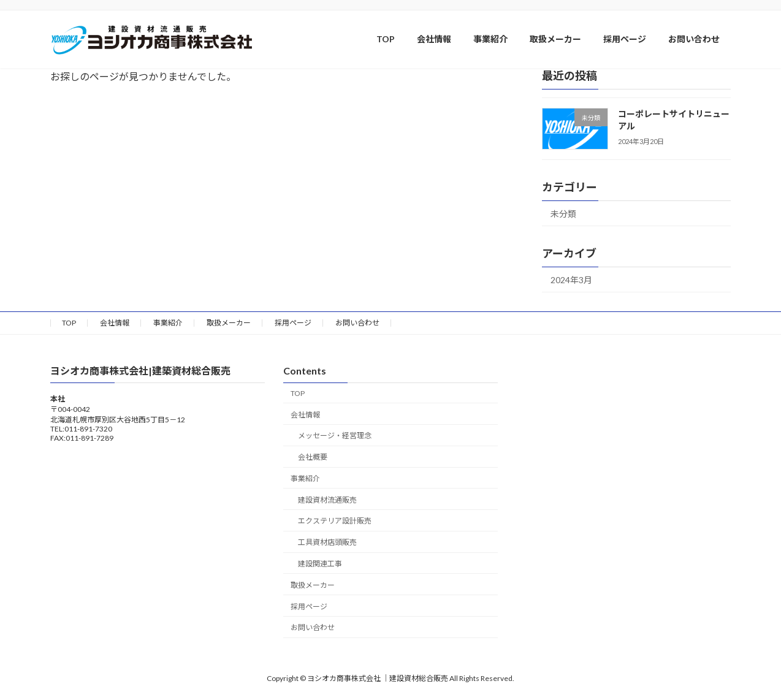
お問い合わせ (357, 323)
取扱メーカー (229, 323)
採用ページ (293, 323)
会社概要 (313, 458)
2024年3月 (571, 280)
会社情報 (115, 323)
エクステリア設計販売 (335, 521)
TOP (69, 323)
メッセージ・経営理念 (335, 436)
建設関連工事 (320, 564)
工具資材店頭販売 (327, 543)
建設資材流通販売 (327, 500)
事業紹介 (168, 323)
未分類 (563, 214)
